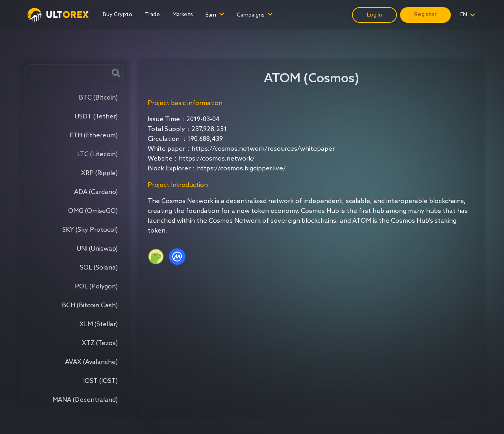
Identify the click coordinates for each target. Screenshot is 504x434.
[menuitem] (118, 15)
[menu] (224, 15)
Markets (183, 15)
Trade (152, 15)
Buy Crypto (118, 15)
